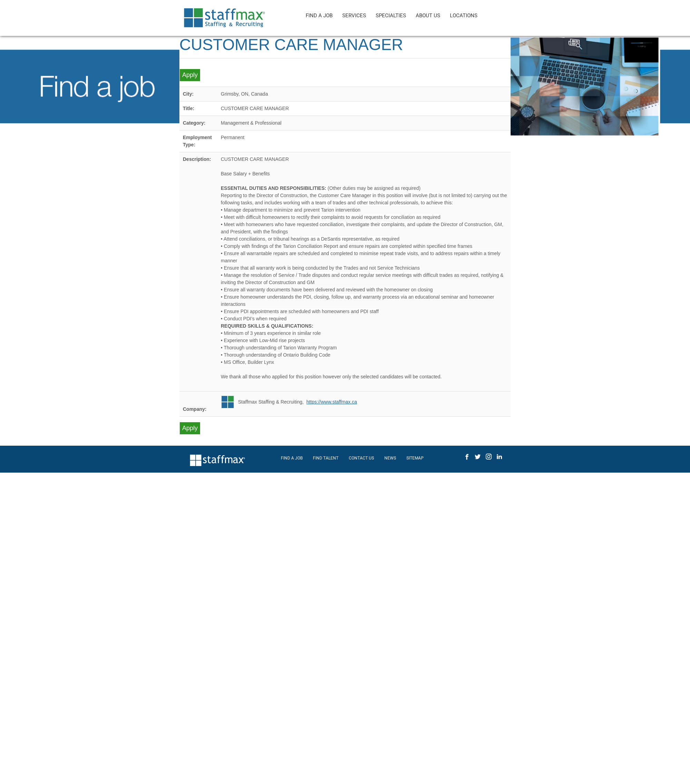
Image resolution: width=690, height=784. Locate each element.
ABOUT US (428, 16)
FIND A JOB (319, 16)
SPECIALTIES (391, 16)
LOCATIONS (464, 16)
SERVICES (354, 16)
